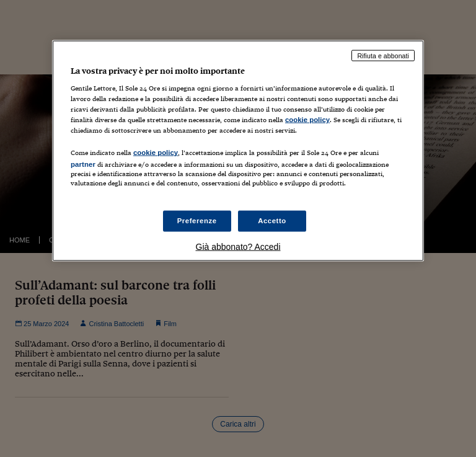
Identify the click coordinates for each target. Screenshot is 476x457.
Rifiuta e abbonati (383, 55)
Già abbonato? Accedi (238, 246)
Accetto (272, 220)
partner (83, 164)
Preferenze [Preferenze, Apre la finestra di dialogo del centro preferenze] (197, 220)
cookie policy (307, 120)
